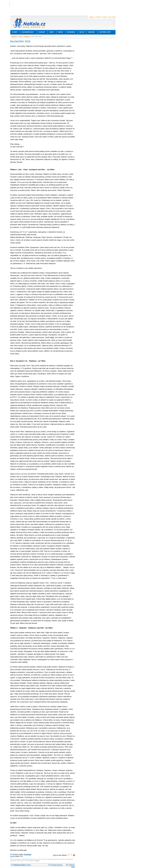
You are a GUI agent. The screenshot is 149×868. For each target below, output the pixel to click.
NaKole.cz (15, 36)
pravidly (37, 861)
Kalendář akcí (28, 32)
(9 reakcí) (22, 865)
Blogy (82, 32)
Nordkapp (27, 36)
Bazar (61, 32)
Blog (21, 36)
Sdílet (73, 867)
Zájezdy (42, 32)
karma (12, 856)
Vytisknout (72, 865)
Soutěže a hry (105, 32)
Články (15, 32)
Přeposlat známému (57, 865)
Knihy (52, 32)
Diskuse (92, 32)
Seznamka (71, 32)
